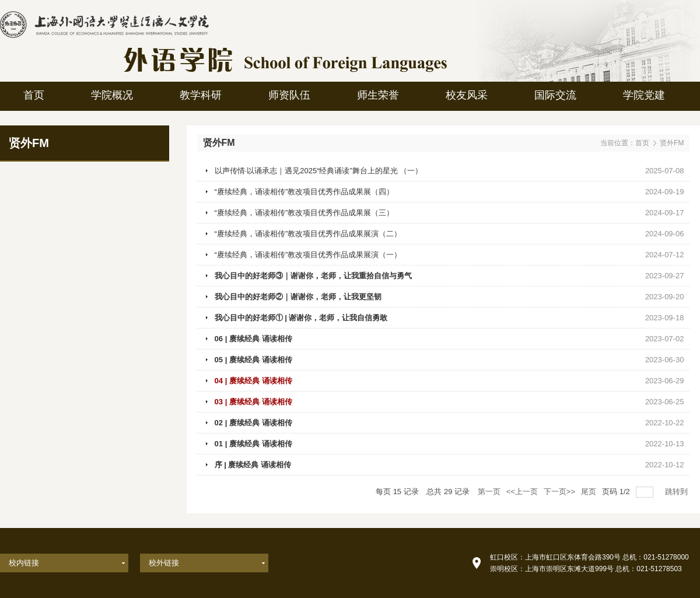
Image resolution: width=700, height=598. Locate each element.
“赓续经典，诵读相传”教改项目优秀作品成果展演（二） (308, 234)
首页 (642, 143)
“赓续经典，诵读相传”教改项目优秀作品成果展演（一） (308, 255)
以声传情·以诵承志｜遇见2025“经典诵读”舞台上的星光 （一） (319, 171)
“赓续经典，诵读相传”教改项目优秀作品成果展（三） (304, 213)
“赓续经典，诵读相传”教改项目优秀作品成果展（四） (304, 192)
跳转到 (678, 492)
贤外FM (672, 143)
